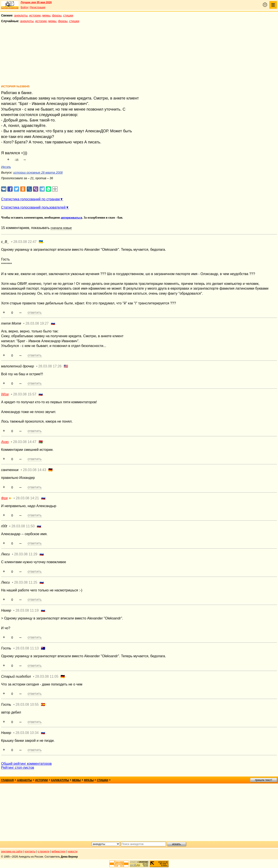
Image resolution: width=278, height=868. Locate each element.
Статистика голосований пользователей (33, 207)
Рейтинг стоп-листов (18, 768)
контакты (30, 851)
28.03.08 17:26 (50, 366)
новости (73, 851)
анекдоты (21, 15)
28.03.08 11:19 (27, 610)
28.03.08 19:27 (37, 323)
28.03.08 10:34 (27, 733)
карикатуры (60, 780)
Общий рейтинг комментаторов (26, 764)
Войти (24, 7)
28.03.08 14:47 (25, 442)
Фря (4, 498)
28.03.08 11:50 (23, 526)
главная (7, 780)
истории (35, 15)
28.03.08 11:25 (26, 582)
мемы (46, 15)
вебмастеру (59, 851)
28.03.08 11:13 (27, 648)
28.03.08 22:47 (25, 242)
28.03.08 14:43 (35, 470)
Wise (5, 394)
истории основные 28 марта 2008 (38, 173)
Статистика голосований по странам (30, 199)
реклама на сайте (12, 851)
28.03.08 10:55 (27, 705)
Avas (5, 442)
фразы (57, 15)
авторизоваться (71, 218)
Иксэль (6, 167)
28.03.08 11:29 (26, 554)
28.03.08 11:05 (47, 676)
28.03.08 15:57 (25, 394)
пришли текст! (264, 780)
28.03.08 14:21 (27, 498)
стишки (68, 15)
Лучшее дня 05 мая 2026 (36, 2)
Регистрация (38, 7)
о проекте (44, 851)
